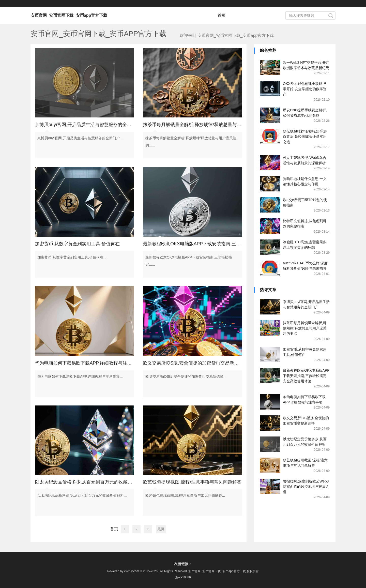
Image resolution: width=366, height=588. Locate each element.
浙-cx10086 (183, 577)
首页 (222, 15)
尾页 (161, 529)
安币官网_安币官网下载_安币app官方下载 (69, 15)
